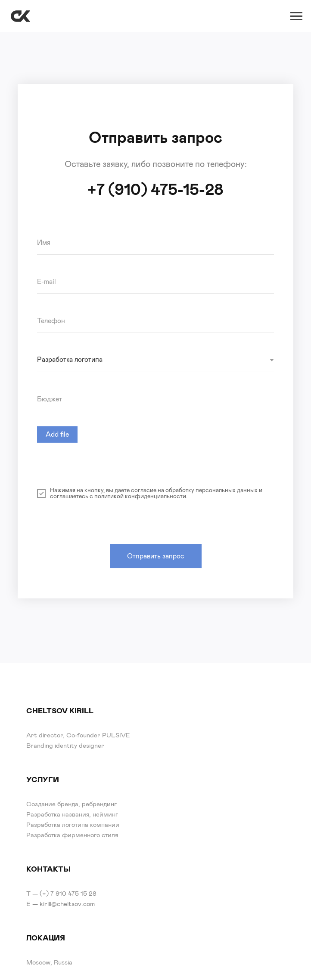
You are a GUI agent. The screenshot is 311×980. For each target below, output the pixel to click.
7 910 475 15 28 (73, 894)
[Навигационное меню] (296, 16)
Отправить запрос (156, 556)
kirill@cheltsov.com (67, 904)
